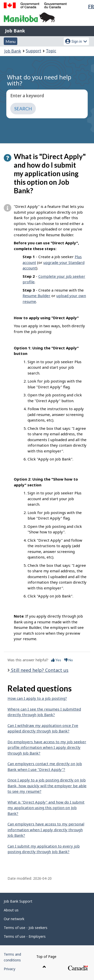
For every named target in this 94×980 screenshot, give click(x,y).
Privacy (10, 969)
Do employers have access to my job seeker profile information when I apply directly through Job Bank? (47, 747)
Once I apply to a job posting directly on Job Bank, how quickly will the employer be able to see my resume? (47, 786)
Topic (51, 51)
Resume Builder (36, 296)
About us (11, 910)
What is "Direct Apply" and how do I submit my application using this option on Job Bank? (46, 808)
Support (33, 51)
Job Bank (15, 31)
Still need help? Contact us (39, 670)
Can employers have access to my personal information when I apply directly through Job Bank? (46, 830)
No (69, 660)
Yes (56, 660)
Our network (14, 919)
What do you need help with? (39, 80)
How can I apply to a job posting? (37, 698)
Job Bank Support (18, 901)
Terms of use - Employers (25, 936)
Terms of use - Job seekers (26, 928)
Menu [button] (11, 41)
